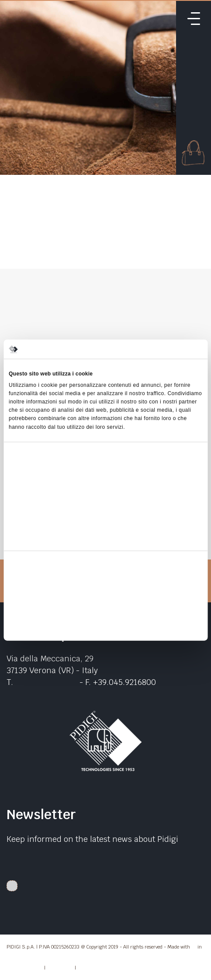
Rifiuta (105, 626)
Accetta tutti (105, 586)
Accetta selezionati (105, 606)
